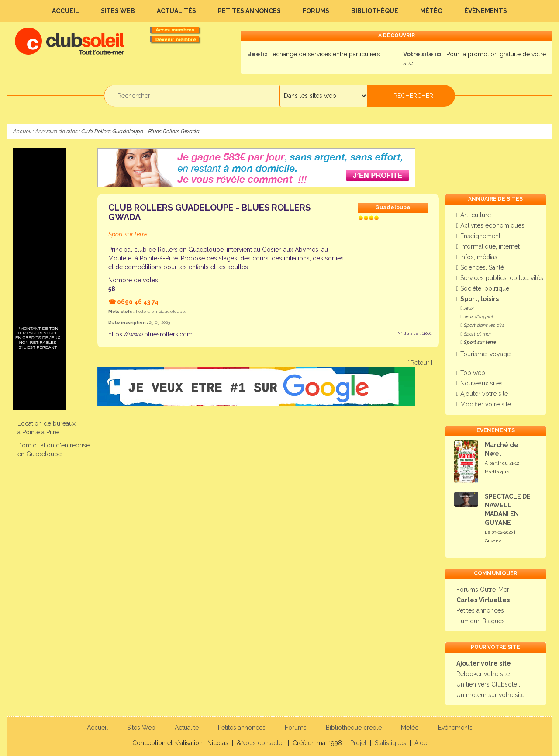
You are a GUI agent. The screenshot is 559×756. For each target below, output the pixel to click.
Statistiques (390, 743)
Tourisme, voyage (483, 354)
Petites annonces (249, 11)
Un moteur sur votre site (490, 695)
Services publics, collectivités (500, 278)
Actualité (187, 728)
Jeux (467, 308)
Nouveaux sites (480, 383)
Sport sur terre (478, 342)
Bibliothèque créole (354, 728)
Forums (316, 11)
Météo (431, 11)
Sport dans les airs (483, 325)
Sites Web (118, 11)
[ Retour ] (420, 363)
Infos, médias (477, 257)
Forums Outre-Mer (483, 590)
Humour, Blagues (481, 621)
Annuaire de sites (56, 131)
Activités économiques (490, 225)
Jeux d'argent (477, 317)
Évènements (486, 11)
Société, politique (483, 288)
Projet (358, 743)
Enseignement (478, 236)
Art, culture (474, 215)
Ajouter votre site (482, 394)
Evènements (455, 728)
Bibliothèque (375, 11)
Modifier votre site (484, 404)
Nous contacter (263, 743)
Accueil (66, 11)
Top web (471, 373)
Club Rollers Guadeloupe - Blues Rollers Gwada (209, 212)
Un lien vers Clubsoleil (488, 684)
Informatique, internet (488, 246)
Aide (421, 743)
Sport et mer (476, 334)
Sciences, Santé (480, 267)
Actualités (176, 11)
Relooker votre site (483, 674)
